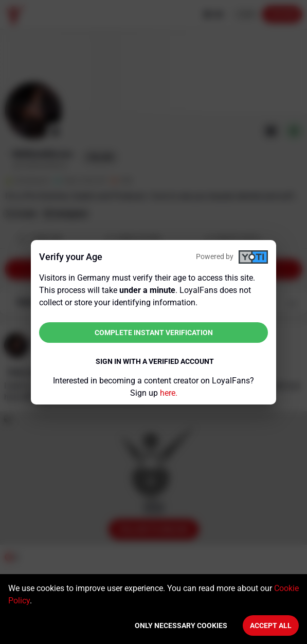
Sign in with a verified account (155, 361)
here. (169, 393)
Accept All (271, 625)
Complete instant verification (154, 333)
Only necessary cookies (181, 625)
